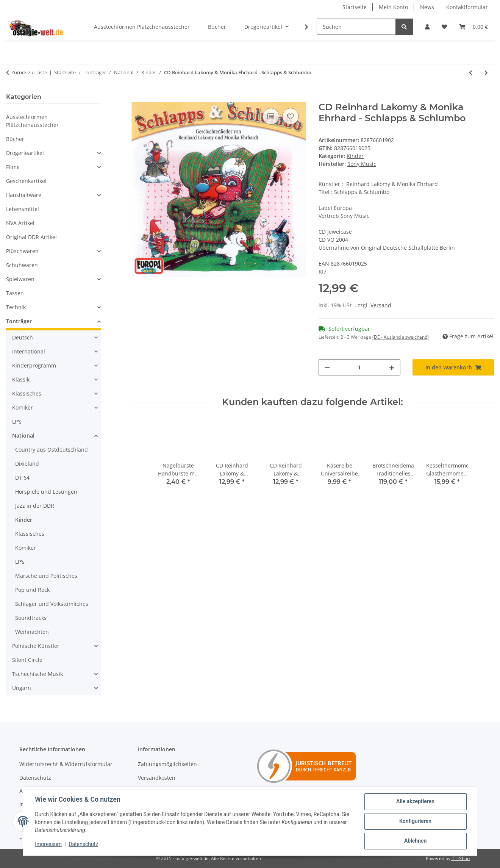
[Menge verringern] (327, 367)
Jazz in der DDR (35, 506)
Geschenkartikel (26, 181)
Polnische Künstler (36, 646)
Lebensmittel (23, 209)
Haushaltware (24, 195)
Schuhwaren (22, 265)
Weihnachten (32, 632)
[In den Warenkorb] (137, 98)
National (23, 436)
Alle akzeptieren (415, 802)
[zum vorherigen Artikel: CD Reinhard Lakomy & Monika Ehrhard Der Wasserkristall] (471, 73)
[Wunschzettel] (444, 27)
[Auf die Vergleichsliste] (271, 116)
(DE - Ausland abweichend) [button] (401, 337)
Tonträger (19, 321)
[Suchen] (356, 27)
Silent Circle (27, 660)
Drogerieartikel (25, 153)
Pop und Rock (32, 590)
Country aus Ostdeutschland (52, 450)
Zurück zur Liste (29, 72)
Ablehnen (415, 841)
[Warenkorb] (473, 27)
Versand (381, 305)
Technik (16, 307)
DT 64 (22, 478)
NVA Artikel (20, 223)
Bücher (15, 139)
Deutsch (23, 337)
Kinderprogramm (34, 365)
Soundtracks (31, 618)
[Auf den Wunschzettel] (291, 116)
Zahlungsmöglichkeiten (167, 764)
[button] (427, 27)
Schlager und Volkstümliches (52, 604)
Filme (13, 167)
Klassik (21, 379)
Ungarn (22, 688)
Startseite (355, 7)
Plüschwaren (22, 251)
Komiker (23, 407)
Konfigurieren (415, 821)
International (29, 351)
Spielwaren (20, 279)
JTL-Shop (461, 858)
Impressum (48, 845)
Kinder (355, 156)
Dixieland (27, 464)
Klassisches (27, 393)
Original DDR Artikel (31, 237)
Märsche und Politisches (46, 576)
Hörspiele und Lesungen (46, 492)
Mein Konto (393, 7)
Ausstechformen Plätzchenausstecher (32, 121)
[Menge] (359, 367)
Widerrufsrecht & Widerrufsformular (66, 764)
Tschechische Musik (37, 674)
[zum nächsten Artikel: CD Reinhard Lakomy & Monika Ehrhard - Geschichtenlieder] (486, 73)
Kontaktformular (467, 7)
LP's (17, 421)
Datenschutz (84, 845)
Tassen (15, 293)
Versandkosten (157, 778)
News (427, 7)
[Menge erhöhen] (392, 367)
